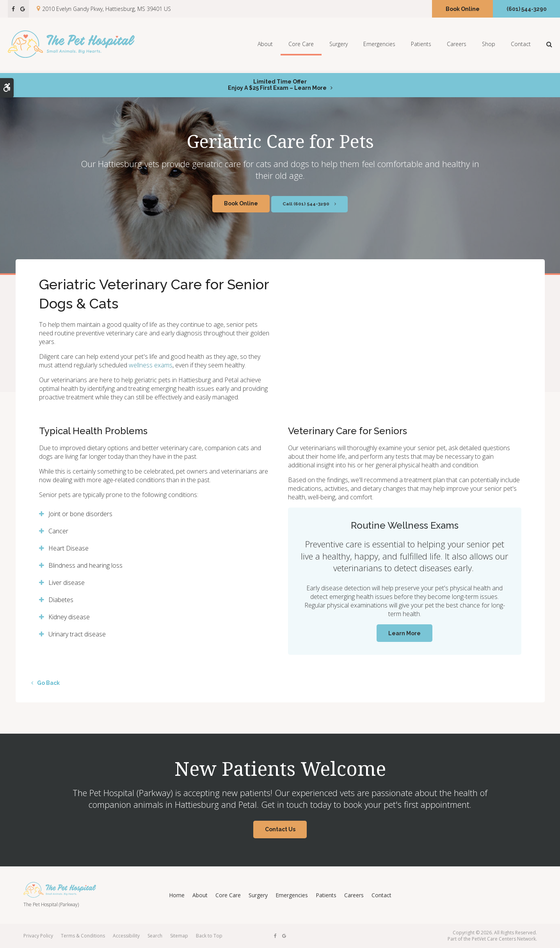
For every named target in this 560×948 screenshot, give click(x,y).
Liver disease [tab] (67, 583)
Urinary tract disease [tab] (77, 634)
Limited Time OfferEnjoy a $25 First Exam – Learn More (277, 85)
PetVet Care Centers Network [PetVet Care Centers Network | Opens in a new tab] (504, 939)
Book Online (463, 9)
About (265, 45)
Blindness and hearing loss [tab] (85, 565)
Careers (457, 45)
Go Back (48, 683)
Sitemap (179, 936)
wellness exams (151, 365)
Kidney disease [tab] (69, 617)
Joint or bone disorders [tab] (80, 514)
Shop (489, 45)
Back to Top (209, 936)
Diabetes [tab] (61, 600)
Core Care (301, 45)
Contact (521, 45)
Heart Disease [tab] (68, 548)
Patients (421, 45)
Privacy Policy (38, 936)
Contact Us (280, 829)
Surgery (339, 45)
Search (155, 936)
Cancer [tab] (58, 531)
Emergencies (379, 45)
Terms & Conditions (83, 936)
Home (177, 895)
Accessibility (126, 936)
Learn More (404, 633)
